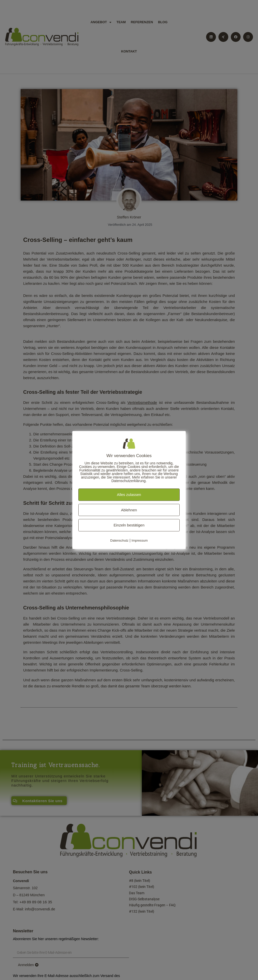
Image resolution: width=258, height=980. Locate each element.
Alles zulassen (129, 495)
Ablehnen (129, 510)
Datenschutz (119, 540)
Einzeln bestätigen (129, 525)
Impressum (140, 540)
